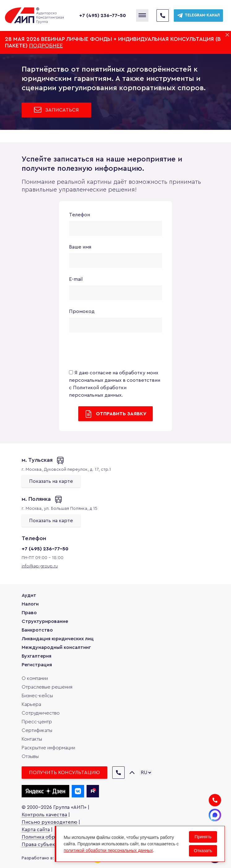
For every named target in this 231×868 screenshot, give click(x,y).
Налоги (30, 604)
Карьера (31, 704)
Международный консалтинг (56, 647)
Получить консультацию (64, 773)
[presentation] (116, 352)
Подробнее (46, 46)
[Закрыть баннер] (227, 35)
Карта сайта (36, 830)
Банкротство (37, 630)
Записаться (56, 110)
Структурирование (45, 621)
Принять (203, 837)
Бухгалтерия (36, 656)
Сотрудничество (41, 713)
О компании (35, 678)
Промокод (82, 311)
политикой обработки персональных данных (108, 850)
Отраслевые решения (47, 687)
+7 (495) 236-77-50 (103, 15)
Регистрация (37, 665)
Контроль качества (44, 815)
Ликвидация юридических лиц (58, 639)
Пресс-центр (37, 722)
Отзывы (30, 756)
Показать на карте (51, 481)
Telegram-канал (198, 15)
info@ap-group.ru (40, 566)
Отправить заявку (115, 414)
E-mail (76, 279)
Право (29, 613)
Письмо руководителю (49, 822)
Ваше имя (80, 247)
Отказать (203, 851)
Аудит (29, 595)
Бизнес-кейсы (37, 696)
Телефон (79, 215)
